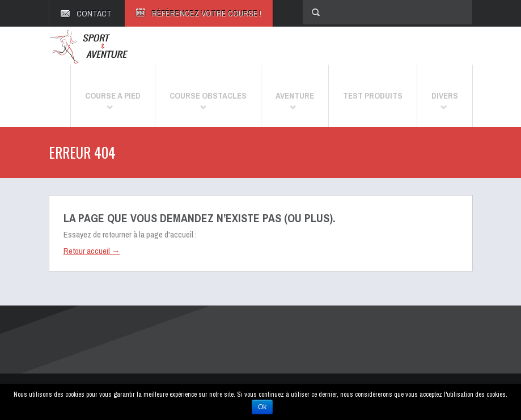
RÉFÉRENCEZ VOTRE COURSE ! (207, 13)
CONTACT (94, 13)
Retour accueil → (92, 251)
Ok (262, 407)
